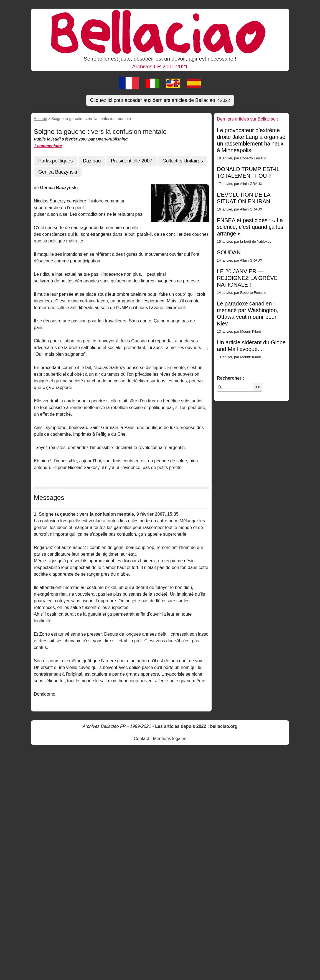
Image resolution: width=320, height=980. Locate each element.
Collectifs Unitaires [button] (183, 161)
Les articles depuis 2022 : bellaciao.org (196, 726)
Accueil (40, 119)
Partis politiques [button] (55, 161)
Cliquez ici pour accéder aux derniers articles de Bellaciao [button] (160, 100)
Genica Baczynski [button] (58, 172)
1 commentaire (48, 146)
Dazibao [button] (92, 161)
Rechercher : (230, 378)
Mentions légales (170, 739)
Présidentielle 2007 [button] (132, 161)
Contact (141, 739)
